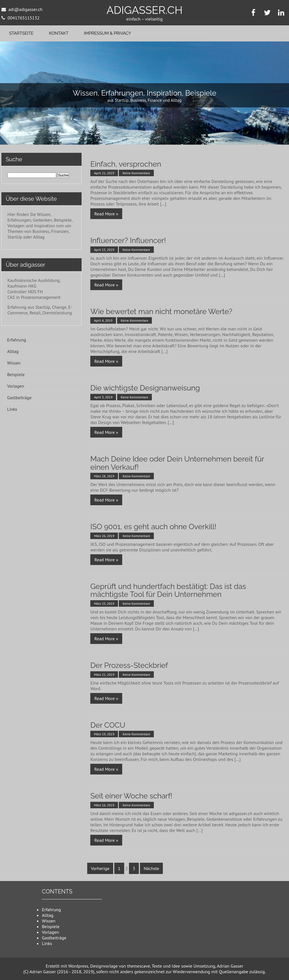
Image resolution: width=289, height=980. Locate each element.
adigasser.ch (144, 10)
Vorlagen (16, 386)
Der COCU (108, 725)
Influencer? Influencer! (128, 240)
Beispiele (16, 374)
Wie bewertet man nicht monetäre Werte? (161, 312)
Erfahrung (17, 340)
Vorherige (100, 868)
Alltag (13, 351)
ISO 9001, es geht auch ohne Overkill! (153, 527)
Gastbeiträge (19, 398)
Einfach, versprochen (126, 164)
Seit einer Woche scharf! (131, 796)
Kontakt (59, 33)
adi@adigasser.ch (26, 9)
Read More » (106, 214)
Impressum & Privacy (108, 33)
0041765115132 (24, 18)
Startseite (21, 33)
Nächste (151, 868)
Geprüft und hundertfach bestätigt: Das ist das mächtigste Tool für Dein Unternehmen (168, 591)
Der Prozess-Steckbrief (129, 665)
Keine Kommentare (136, 173)
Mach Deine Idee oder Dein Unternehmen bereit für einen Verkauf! (177, 463)
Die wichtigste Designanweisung (145, 388)
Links (12, 409)
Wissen (14, 363)
